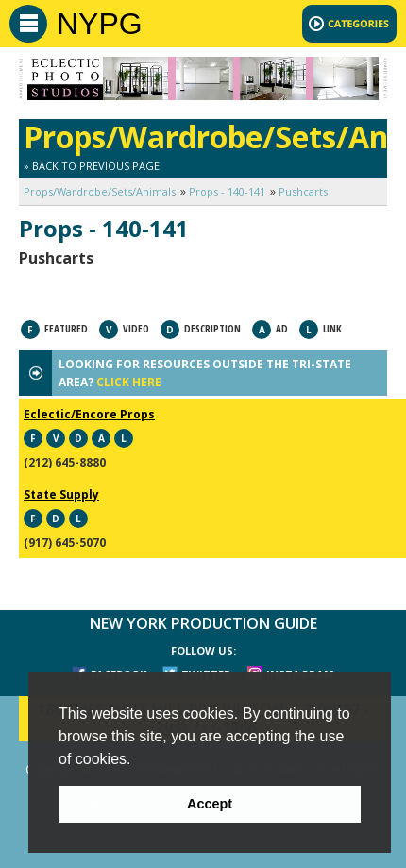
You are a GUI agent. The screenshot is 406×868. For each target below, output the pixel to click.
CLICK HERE (129, 382)
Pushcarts (303, 191)
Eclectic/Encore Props (89, 414)
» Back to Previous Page (92, 166)
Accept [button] (210, 804)
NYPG (100, 24)
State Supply (61, 494)
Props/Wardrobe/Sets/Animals (100, 191)
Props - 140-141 (227, 191)
